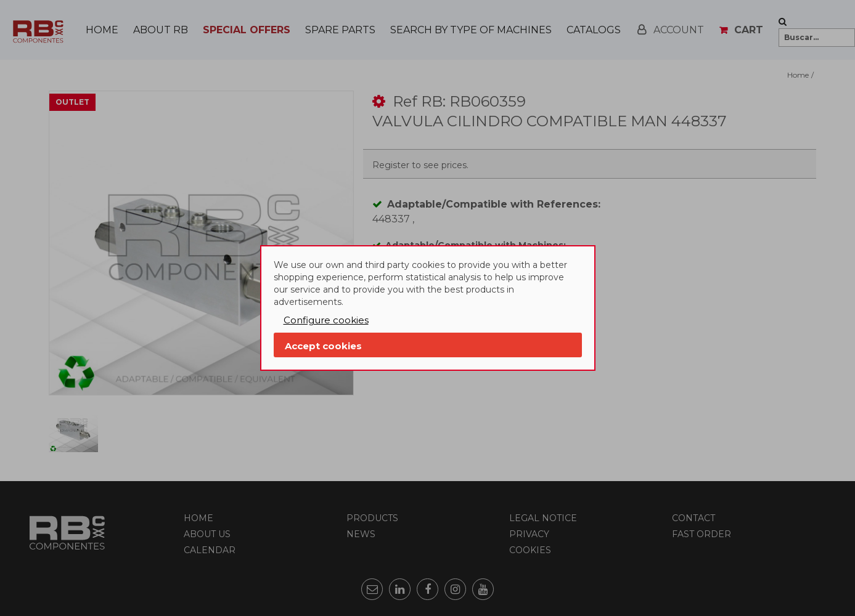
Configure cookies (326, 320)
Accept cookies (323, 346)
